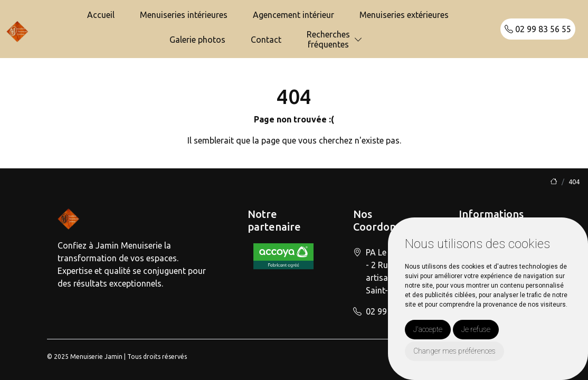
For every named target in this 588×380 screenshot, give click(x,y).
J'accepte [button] (428, 329)
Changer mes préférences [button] (454, 351)
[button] (358, 40)
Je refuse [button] (476, 329)
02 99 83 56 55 (538, 29)
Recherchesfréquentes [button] (328, 39)
